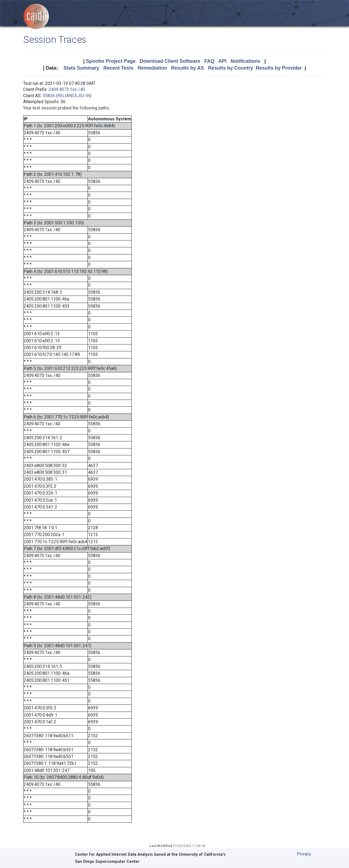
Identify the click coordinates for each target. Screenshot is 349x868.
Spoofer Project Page (111, 61)
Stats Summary (81, 68)
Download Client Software (170, 61)
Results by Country (231, 68)
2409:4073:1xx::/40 (67, 89)
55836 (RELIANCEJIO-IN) (67, 96)
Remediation (152, 68)
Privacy (304, 854)
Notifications (246, 61)
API (222, 61)
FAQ (209, 61)
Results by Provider (279, 68)
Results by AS (188, 68)
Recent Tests (118, 68)
